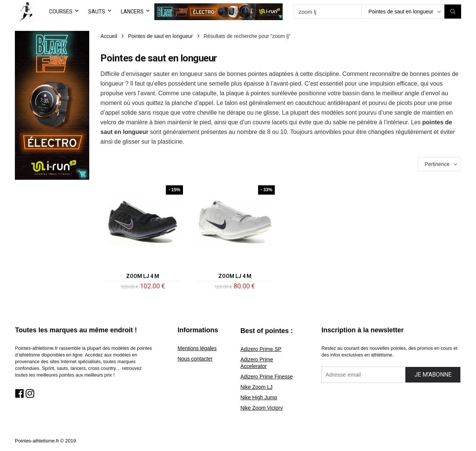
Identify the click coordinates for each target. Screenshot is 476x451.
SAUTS (97, 12)
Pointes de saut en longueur (160, 36)
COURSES (61, 12)
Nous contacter (195, 359)
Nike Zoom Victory (261, 408)
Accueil (109, 36)
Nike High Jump (259, 397)
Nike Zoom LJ (256, 387)
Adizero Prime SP (261, 349)
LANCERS (132, 12)
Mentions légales (197, 348)
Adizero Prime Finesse (266, 377)
